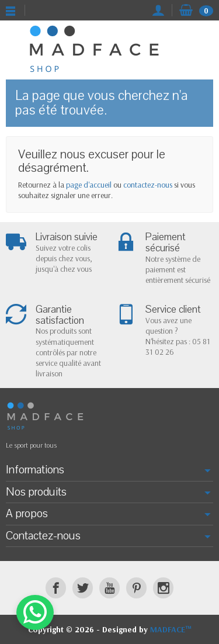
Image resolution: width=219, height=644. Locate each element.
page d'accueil (89, 185)
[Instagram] (163, 588)
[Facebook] (56, 588)
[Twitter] (83, 588)
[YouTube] (109, 588)
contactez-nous (148, 185)
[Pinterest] (136, 588)
